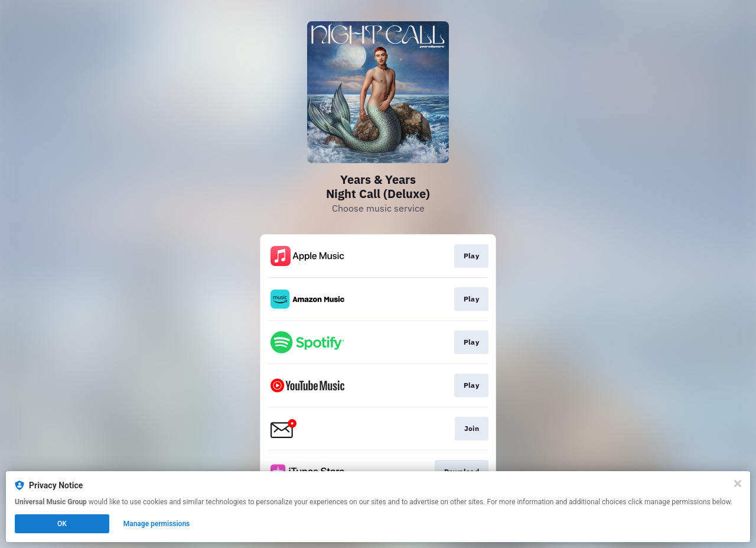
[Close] (738, 484)
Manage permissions (157, 524)
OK (62, 524)
